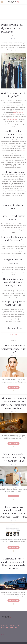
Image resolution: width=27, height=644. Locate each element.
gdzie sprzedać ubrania (12, 120)
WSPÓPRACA (5, 623)
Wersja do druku (13, 334)
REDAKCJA (4, 625)
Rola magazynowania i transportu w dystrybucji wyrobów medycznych (13, 457)
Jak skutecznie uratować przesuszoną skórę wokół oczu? (13, 349)
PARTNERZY (20, 623)
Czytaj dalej (13, 387)
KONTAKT (12, 623)
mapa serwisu (15, 628)
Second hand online (18, 113)
